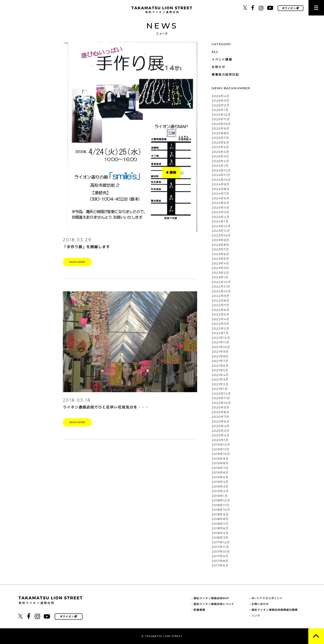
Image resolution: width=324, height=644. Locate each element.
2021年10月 (221, 347)
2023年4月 (220, 263)
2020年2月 (221, 435)
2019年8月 (220, 463)
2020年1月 (220, 440)
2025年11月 (221, 119)
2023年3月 (220, 268)
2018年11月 (220, 505)
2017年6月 (220, 565)
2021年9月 (220, 352)
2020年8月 (221, 412)
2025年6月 (220, 142)
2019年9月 (220, 459)
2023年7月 (220, 249)
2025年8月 (220, 133)
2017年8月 (220, 561)
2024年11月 (221, 175)
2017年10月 (221, 552)
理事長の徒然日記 (225, 74)
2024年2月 (221, 217)
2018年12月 (221, 500)
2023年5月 (220, 259)
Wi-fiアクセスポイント (267, 598)
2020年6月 (221, 421)
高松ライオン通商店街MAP (211, 598)
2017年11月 (220, 547)
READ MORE (77, 262)
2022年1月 (220, 333)
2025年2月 (220, 161)
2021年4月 (220, 375)
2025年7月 (220, 138)
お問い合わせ (260, 604)
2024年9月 (221, 184)
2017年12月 (221, 542)
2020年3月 (220, 431)
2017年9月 (220, 556)
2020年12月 (221, 393)
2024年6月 (221, 198)
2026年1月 (220, 110)
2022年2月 (221, 328)
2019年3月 (220, 486)
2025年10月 (221, 124)
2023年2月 (220, 273)
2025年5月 (220, 147)
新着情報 (199, 610)
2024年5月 (220, 203)
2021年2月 (220, 384)
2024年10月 (221, 180)
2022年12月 (221, 282)
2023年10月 (221, 235)
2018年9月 (220, 514)
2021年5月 (220, 370)
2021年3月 (220, 379)
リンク (256, 615)
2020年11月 (221, 398)
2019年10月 (221, 454)
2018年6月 (220, 528)
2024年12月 (221, 170)
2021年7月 (220, 361)
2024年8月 (221, 189)
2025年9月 (220, 128)
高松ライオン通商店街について (214, 604)
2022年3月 (220, 324)
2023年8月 (220, 245)
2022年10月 (221, 291)
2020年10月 (221, 403)
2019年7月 (220, 468)
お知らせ (218, 67)
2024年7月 (220, 193)
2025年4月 (220, 152)
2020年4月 (221, 426)
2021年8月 (220, 356)
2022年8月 (221, 301)
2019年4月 (220, 482)
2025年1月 (220, 166)
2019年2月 (220, 491)
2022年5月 (220, 314)
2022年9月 (221, 296)
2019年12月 (221, 445)
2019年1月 (220, 496)
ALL (215, 52)
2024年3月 (220, 212)
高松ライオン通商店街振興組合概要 (275, 610)
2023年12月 (221, 226)
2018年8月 (220, 519)
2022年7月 (220, 305)
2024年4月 (221, 208)
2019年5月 (220, 477)
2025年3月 (220, 156)
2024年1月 (220, 221)
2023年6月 (220, 254)
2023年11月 (221, 231)
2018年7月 (220, 524)
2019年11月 (220, 449)
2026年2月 (221, 105)
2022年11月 (221, 286)
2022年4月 (221, 319)
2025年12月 (221, 115)
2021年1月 (220, 389)
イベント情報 (222, 59)
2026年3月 (220, 101)
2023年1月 (220, 277)
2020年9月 (221, 407)
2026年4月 (221, 96)
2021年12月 (221, 338)
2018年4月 (220, 533)
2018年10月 (221, 510)
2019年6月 (220, 472)
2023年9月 (220, 240)
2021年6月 (220, 366)
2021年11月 (220, 342)
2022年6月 (221, 310)
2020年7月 (220, 417)
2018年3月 (220, 537)
